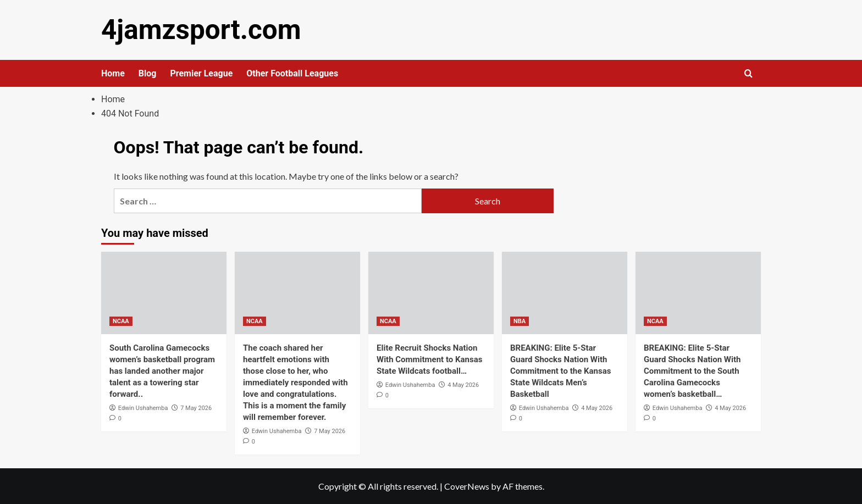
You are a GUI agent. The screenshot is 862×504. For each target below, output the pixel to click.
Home (113, 73)
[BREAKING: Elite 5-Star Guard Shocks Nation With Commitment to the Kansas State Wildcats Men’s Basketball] (565, 292)
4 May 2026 (463, 384)
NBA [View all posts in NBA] (520, 321)
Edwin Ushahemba (143, 408)
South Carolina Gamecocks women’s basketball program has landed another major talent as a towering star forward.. (162, 370)
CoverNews (467, 486)
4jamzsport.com (198, 29)
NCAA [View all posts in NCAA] (121, 321)
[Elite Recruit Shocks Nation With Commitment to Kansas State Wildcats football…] (431, 292)
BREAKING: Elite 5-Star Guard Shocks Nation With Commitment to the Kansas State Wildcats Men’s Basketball (560, 370)
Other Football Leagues (292, 73)
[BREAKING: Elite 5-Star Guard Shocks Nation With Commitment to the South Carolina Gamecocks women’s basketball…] (698, 292)
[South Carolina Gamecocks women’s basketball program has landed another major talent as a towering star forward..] (164, 292)
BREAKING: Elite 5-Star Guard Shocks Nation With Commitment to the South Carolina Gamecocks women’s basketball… (692, 370)
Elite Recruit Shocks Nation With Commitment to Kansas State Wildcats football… (429, 359)
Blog (148, 73)
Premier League (201, 73)
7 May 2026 (196, 408)
